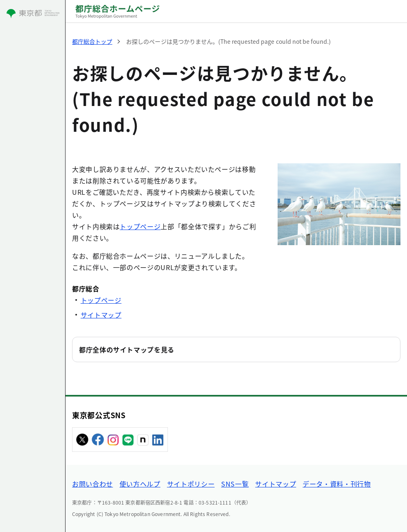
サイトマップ (101, 315)
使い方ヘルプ (140, 484)
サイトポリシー (191, 484)
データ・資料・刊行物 (337, 484)
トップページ (140, 226)
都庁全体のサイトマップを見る (127, 349)
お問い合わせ (93, 484)
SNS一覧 (235, 484)
